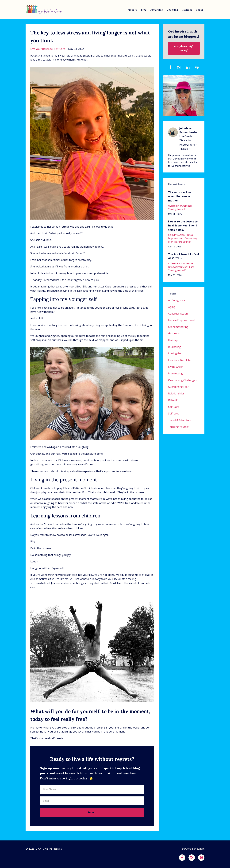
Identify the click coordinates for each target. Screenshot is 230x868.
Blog (144, 10)
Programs (157, 10)
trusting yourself (177, 209)
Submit (92, 812)
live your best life (42, 49)
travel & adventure (180, 420)
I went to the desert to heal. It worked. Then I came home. (183, 226)
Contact (187, 10)
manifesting (175, 373)
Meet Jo (132, 10)
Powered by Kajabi (193, 849)
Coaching (172, 10)
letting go (174, 353)
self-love (174, 414)
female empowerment (181, 237)
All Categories (176, 300)
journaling (174, 347)
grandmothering (178, 327)
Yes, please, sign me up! (184, 48)
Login (199, 10)
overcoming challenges (180, 206)
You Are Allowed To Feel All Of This (184, 256)
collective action (176, 235)
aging (172, 307)
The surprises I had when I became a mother (180, 196)
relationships (176, 393)
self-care (59, 49)
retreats (173, 400)
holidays (173, 340)
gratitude (174, 333)
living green (176, 367)
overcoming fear (178, 387)
